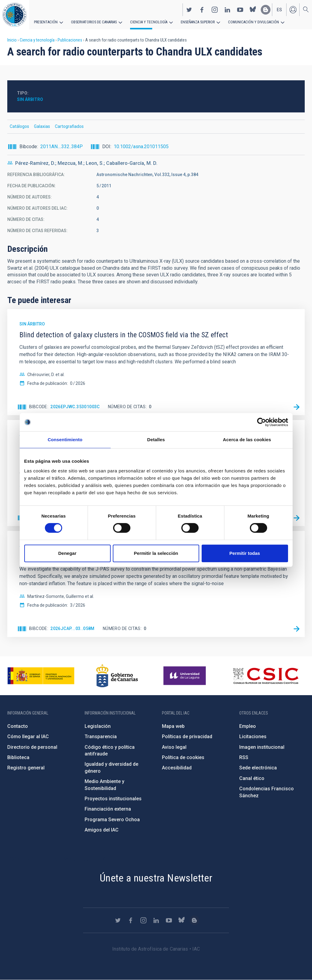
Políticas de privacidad (187, 737)
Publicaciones (70, 40)
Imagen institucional (262, 747)
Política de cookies (183, 757)
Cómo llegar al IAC (28, 737)
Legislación (98, 726)
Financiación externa (108, 809)
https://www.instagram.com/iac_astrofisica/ (215, 9)
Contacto (18, 726)
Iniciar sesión (293, 9)
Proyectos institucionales (113, 799)
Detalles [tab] (156, 440)
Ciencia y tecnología (146, 22)
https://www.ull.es (185, 676)
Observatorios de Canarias (93, 22)
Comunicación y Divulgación (249, 22)
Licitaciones (253, 737)
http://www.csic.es (265, 676)
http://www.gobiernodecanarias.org (117, 676)
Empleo (248, 726)
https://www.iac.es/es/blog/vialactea (266, 9)
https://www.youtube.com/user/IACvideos (240, 9)
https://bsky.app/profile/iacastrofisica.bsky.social (253, 9)
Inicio (12, 40)
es (279, 9)
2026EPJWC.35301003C (75, 407)
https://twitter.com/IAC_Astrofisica (189, 9)
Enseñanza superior (194, 22)
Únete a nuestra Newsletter (156, 878)
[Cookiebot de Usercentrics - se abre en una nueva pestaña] (262, 422)
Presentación (45, 22)
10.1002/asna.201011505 (141, 147)
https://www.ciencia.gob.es (41, 676)
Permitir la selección (156, 553)
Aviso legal (174, 747)
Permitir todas (245, 553)
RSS (244, 757)
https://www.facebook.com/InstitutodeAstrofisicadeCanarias (202, 9)
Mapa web (173, 726)
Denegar (67, 553)
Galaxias (42, 126)
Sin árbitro (30, 99)
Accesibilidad (177, 768)
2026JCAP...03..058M (72, 628)
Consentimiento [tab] (65, 440)
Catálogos (19, 126)
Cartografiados (69, 126)
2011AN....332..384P (62, 147)
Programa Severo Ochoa (112, 820)
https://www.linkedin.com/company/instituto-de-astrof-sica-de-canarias (227, 9)
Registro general (26, 768)
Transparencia (101, 737)
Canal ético (252, 778)
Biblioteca (18, 757)
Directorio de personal (32, 747)
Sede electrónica (258, 768)
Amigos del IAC (102, 830)
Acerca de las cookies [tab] (247, 440)
